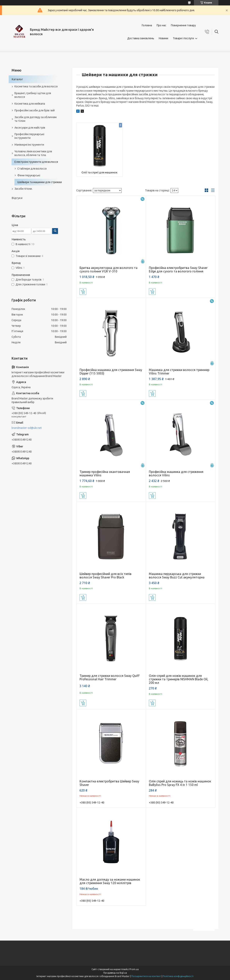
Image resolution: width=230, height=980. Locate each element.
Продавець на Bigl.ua (115, 973)
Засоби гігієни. (23, 189)
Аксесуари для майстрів (30, 128)
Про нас (161, 25)
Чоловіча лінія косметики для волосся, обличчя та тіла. (33, 153)
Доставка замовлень (141, 38)
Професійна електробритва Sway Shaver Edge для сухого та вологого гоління (178, 270)
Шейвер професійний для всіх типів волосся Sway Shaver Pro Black (106, 576)
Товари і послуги (183, 38)
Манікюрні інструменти (29, 145)
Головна (147, 25)
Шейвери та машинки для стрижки (40, 182)
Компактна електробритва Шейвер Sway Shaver (109, 783)
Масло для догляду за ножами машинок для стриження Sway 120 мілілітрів (110, 881)
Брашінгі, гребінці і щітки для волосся (33, 95)
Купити (83, 292)
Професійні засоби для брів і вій (35, 110)
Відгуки (17, 198)
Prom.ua (134, 969)
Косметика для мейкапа (30, 104)
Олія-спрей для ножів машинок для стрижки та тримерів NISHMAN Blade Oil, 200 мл (179, 679)
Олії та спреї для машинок (100, 172)
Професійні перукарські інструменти (29, 136)
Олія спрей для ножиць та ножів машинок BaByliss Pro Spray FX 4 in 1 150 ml (180, 783)
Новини (163, 38)
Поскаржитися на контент (146, 976)
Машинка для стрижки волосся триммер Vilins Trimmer (179, 372)
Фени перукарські (29, 175)
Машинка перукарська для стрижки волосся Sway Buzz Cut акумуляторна (177, 576)
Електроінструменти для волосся (36, 162)
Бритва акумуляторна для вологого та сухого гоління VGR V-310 (109, 270)
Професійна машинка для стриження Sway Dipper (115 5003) (111, 372)
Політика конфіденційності (178, 976)
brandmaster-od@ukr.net (27, 428)
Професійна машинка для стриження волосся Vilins (176, 473)
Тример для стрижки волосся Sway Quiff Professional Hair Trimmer (109, 677)
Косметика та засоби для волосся (36, 86)
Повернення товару (183, 25)
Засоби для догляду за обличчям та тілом (36, 119)
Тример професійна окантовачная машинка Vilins (105, 473)
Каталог (17, 79)
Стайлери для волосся (32, 169)
